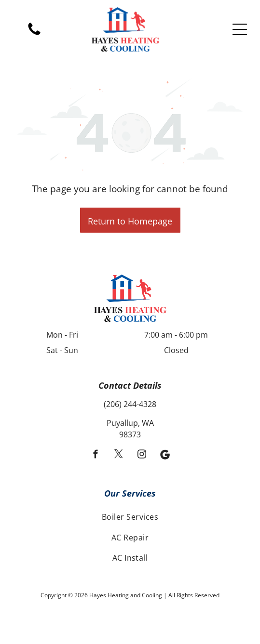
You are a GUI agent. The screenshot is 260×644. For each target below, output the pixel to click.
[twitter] (118, 456)
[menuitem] (130, 517)
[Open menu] (240, 29)
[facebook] (95, 456)
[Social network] (165, 456)
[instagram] (142, 456)
